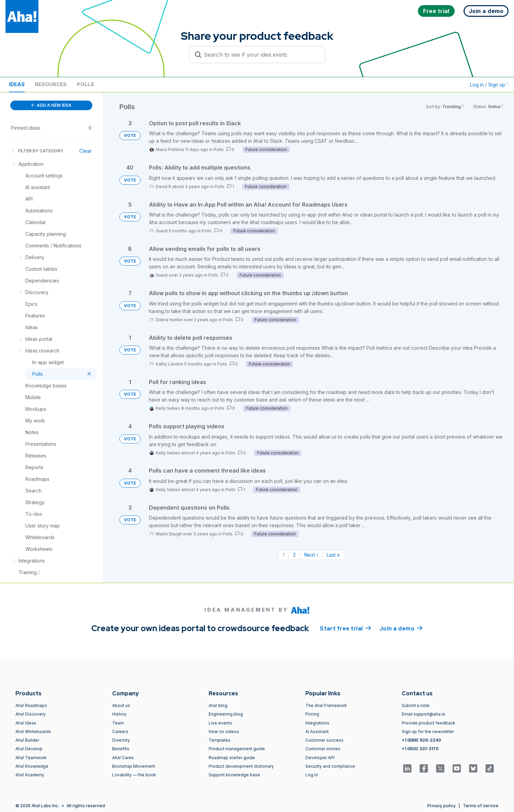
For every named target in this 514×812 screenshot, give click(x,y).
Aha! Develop (29, 749)
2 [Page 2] (294, 555)
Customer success (324, 740)
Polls (85, 84)
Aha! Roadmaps (31, 705)
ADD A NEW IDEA (51, 105)
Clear (85, 151)
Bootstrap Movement (134, 766)
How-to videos (224, 732)
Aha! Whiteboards (33, 732)
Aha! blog (218, 705)
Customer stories (323, 749)
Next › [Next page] (311, 555)
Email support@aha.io (424, 714)
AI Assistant (317, 732)
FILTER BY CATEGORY (37, 151)
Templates (220, 740)
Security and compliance (330, 766)
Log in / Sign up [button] (489, 85)
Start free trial (346, 628)
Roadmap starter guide (232, 758)
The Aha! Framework (326, 705)
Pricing (312, 714)
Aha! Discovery (31, 714)
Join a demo (401, 628)
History (119, 714)
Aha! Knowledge (32, 766)
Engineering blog (226, 714)
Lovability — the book (134, 775)
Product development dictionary (241, 766)
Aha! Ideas (26, 723)
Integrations (317, 723)
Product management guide (237, 749)
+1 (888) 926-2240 (421, 740)
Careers (120, 732)
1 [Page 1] (284, 555)
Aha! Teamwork (31, 758)
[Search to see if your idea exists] (260, 55)
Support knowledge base (234, 775)
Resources (51, 84)
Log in (312, 775)
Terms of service (481, 806)
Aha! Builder (27, 740)
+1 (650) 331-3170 (420, 749)
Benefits (121, 749)
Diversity (121, 740)
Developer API (320, 758)
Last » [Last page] (333, 555)
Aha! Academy (30, 775)
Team (118, 723)
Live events (220, 723)
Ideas (17, 84)
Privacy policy (441, 806)
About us (121, 705)
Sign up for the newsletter (428, 732)
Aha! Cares (123, 758)
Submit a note (416, 705)
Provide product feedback (429, 723)
